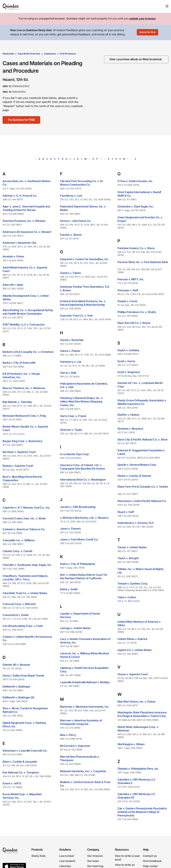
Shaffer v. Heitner (128, 415)
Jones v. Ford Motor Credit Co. (79, 539)
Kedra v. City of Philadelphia (78, 564)
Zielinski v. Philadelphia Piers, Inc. (138, 769)
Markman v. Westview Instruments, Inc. (85, 707)
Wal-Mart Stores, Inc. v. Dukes (136, 702)
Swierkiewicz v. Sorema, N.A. (136, 523)
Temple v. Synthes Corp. (133, 584)
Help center (150, 866)
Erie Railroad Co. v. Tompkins (21, 772)
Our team (93, 861)
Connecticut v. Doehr (16, 615)
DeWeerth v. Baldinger (16, 687)
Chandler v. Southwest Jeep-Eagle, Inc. (27, 565)
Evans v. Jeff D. (12, 783)
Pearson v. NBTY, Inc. (131, 279)
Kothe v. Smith (69, 589)
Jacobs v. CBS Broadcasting (78, 507)
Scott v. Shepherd (129, 372)
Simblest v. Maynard (130, 429)
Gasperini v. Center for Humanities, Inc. (84, 259)
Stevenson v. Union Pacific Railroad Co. (142, 501)
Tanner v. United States (132, 547)
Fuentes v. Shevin (71, 235)
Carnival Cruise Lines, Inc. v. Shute (24, 518)
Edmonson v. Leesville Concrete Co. (25, 751)
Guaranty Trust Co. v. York (76, 316)
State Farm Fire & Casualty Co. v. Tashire (143, 487)
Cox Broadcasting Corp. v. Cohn (23, 626)
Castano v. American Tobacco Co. (24, 529)
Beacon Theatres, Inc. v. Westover (24, 388)
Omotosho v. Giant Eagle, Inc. (136, 206)
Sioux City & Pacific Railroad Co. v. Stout (142, 440)
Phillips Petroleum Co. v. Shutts (137, 312)
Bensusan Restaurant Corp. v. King (24, 416)
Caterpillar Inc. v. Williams (19, 540)
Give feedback (152, 861)
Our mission (95, 856)
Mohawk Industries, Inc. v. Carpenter (83, 771)
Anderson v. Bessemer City (20, 243)
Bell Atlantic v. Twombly (17, 402)
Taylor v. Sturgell (128, 558)
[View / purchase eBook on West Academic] (136, 59)
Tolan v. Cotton (127, 597)
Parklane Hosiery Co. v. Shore (136, 248)
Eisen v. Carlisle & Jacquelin (20, 762)
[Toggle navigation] (167, 6)
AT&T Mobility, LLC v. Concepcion (24, 325)
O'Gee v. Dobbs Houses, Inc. (135, 181)
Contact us (150, 856)
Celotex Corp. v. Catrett (17, 551)
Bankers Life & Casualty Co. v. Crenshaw (28, 352)
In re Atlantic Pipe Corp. (75, 454)
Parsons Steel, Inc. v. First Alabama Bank (143, 262)
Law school (66, 856)
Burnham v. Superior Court (19, 452)
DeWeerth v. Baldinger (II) (18, 697)
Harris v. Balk (68, 373)
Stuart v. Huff (126, 512)
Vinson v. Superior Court (133, 674)
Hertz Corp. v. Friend (73, 416)
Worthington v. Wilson (131, 744)
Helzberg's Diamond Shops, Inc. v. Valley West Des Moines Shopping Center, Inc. (82, 401)
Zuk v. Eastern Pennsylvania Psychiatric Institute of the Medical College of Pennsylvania (142, 812)
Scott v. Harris (126, 361)
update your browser (142, 19)
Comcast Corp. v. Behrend (19, 604)
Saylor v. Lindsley (128, 350)
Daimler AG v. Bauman (16, 665)
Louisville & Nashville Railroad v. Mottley (85, 682)
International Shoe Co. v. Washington (83, 480)
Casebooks (50, 54)
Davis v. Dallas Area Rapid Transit (23, 676)
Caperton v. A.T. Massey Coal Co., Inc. (26, 508)
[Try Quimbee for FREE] (21, 120)
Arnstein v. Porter (13, 256)
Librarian (65, 866)
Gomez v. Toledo (70, 273)
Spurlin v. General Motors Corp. (137, 465)
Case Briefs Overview (29, 54)
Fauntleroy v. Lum (71, 196)
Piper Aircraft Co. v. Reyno (134, 323)
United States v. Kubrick (132, 639)
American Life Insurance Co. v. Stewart (27, 232)
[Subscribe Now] (147, 32)
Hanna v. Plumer (70, 351)
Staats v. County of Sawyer (134, 476)
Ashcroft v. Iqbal (13, 285)
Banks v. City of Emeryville (19, 363)
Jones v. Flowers (70, 529)
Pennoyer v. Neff (128, 290)
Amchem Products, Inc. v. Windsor (24, 221)
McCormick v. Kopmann (75, 746)
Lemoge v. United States (75, 628)
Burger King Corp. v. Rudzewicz (23, 441)
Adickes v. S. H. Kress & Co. (20, 196)
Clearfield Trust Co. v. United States (25, 593)
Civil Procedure (68, 54)
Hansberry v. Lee (71, 362)
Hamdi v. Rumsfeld (72, 340)
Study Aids (8, 54)
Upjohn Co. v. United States (135, 650)
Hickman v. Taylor (71, 430)
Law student (67, 861)
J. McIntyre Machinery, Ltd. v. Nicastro (84, 518)
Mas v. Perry (68, 735)
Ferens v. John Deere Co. (76, 221)
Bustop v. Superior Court (18, 466)
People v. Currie (127, 301)
